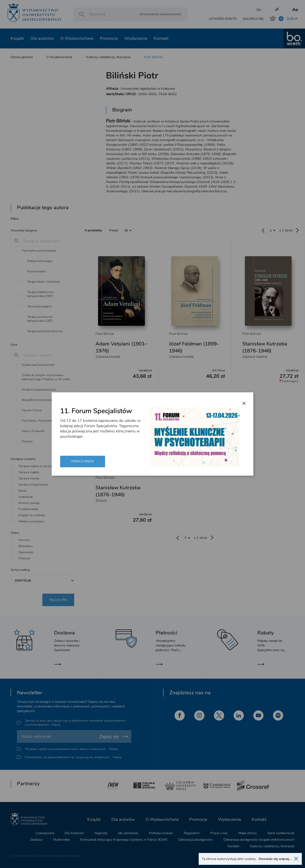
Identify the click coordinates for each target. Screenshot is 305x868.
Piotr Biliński (154, 57)
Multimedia (61, 840)
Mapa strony (247, 833)
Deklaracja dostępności (195, 840)
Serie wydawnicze (281, 833)
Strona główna (22, 57)
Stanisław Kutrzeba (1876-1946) (265, 347)
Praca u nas (219, 833)
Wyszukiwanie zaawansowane (160, 14)
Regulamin (192, 833)
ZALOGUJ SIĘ (253, 19)
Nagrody (101, 833)
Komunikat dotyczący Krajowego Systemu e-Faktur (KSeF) (124, 840)
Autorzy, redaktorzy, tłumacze (108, 57)
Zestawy (36, 840)
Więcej (55, 725)
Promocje (109, 38)
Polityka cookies (161, 833)
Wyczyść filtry (58, 600)
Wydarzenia (136, 38)
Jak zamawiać (128, 833)
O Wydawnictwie (77, 38)
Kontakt (161, 38)
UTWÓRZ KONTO (223, 19)
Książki (17, 38)
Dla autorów (42, 38)
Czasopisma (45, 833)
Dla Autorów (74, 833)
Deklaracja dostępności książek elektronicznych (259, 840)
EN (259, 10)
